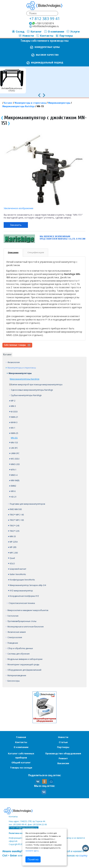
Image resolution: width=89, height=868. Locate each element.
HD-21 (14, 497)
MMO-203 (15, 464)
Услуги (73, 32)
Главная (21, 737)
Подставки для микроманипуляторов (27, 504)
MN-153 (14, 443)
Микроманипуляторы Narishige (19, 106)
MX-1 (13, 428)
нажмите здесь (32, 851)
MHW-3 (14, 422)
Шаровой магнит (18, 569)
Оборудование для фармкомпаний (24, 670)
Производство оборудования (63, 753)
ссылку (83, 855)
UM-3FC (14, 448)
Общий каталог (21, 762)
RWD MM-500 (16, 509)
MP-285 (13, 547)
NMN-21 (15, 417)
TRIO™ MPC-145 (17, 515)
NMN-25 (15, 433)
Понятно (33, 859)
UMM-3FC (15, 453)
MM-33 (13, 536)
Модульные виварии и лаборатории (25, 659)
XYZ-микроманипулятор (21, 591)
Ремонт (63, 758)
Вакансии (63, 763)
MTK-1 (14, 470)
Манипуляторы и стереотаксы (30, 103)
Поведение (13, 643)
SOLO (12, 564)
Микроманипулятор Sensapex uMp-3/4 (28, 585)
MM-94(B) (15, 480)
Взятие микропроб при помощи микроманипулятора (37, 385)
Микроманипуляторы (59, 103)
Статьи (63, 742)
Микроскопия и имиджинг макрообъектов (28, 610)
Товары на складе (21, 768)
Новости (26, 36)
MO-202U (15, 459)
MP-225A (14, 542)
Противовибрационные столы (22, 621)
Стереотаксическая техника (22, 603)
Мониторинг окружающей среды (23, 665)
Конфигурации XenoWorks (22, 580)
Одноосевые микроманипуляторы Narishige (32, 390)
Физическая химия (17, 632)
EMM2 (13, 486)
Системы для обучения (19, 654)
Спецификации (36, 252)
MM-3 (13, 406)
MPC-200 (14, 553)
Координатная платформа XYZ (24, 596)
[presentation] (39, 95)
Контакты (45, 36)
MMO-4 (14, 475)
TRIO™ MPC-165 (17, 520)
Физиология (14, 362)
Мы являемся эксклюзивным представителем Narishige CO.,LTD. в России (63, 238)
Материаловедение (17, 675)
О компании (54, 32)
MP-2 (13, 401)
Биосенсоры (14, 681)
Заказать (16, 225)
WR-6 (13, 491)
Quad (12, 558)
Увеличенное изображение (19, 208)
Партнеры (64, 36)
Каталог (34, 32)
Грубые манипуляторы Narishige (26, 395)
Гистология (13, 616)
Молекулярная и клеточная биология (26, 627)
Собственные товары (17, 345)
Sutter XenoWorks (18, 574)
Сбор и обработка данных (20, 648)
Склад (18, 32)
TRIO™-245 (15, 526)
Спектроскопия (15, 637)
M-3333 (14, 412)
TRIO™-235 (15, 531)
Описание (13, 252)
